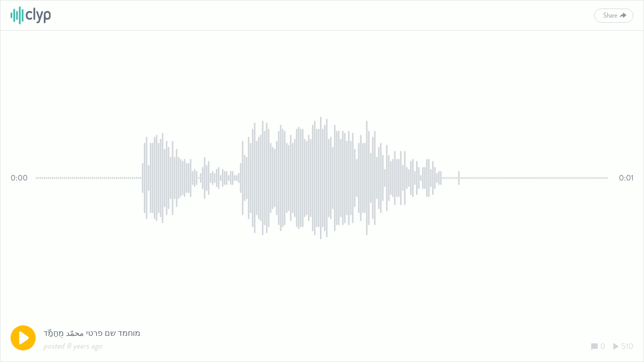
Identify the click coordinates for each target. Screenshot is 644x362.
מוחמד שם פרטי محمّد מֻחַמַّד (92, 333)
